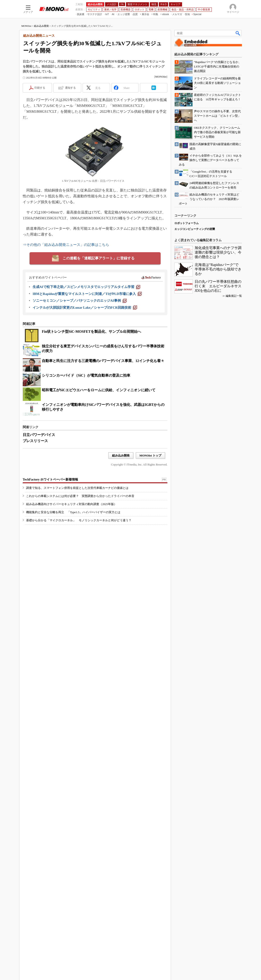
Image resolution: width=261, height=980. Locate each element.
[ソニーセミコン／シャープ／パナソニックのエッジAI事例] (80, 301)
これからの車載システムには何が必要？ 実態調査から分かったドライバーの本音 (80, 496)
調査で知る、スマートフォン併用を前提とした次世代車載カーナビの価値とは (77, 488)
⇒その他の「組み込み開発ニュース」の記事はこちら (66, 245)
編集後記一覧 (234, 296)
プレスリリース (35, 441)
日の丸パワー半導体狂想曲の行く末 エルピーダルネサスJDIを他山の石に (218, 286)
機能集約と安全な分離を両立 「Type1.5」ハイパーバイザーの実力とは (73, 512)
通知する (70, 88)
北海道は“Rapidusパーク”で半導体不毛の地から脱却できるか (218, 269)
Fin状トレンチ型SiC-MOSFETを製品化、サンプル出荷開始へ (91, 332)
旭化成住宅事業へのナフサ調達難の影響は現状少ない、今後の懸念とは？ (218, 252)
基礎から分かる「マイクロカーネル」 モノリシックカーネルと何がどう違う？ (79, 520)
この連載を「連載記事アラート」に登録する (99, 258)
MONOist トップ (150, 455)
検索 (238, 33)
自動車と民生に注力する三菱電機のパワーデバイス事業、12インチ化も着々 (103, 361)
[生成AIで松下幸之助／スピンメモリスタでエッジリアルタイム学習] (86, 287)
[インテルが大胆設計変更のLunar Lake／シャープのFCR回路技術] (85, 308)
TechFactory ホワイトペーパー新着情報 (50, 480)
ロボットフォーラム (187, 223)
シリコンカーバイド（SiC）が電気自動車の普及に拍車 (86, 375)
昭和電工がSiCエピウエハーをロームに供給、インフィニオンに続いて (99, 390)
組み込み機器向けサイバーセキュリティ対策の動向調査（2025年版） (71, 504)
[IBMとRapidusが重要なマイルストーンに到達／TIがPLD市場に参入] (87, 294)
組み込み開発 (41, 26)
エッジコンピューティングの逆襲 (195, 229)
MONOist (26, 26)
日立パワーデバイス (39, 435)
